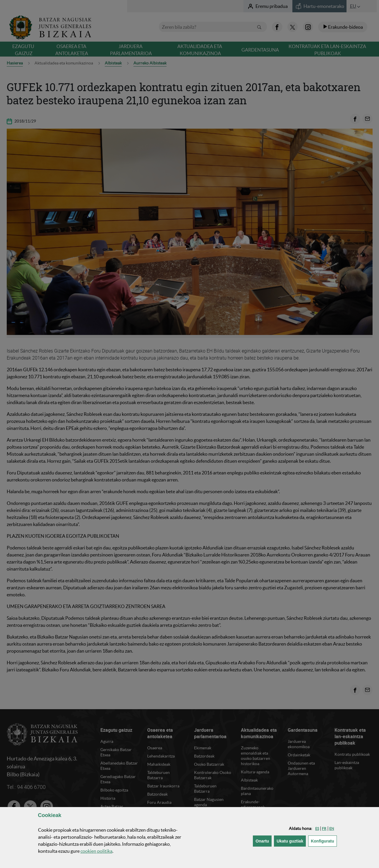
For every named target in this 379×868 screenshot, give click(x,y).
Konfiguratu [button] (324, 841)
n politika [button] (96, 851)
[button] (317, 829)
